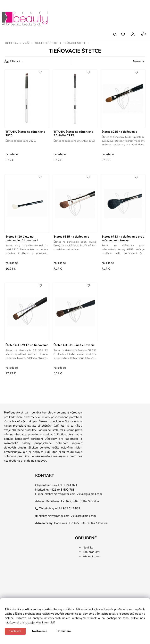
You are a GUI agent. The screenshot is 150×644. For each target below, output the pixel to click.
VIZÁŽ (26, 43)
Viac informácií (45, 622)
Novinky (88, 548)
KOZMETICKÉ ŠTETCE (46, 43)
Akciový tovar (92, 556)
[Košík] (143, 34)
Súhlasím (15, 631)
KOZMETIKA (11, 43)
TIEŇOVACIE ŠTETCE (74, 43)
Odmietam (64, 631)
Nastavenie (40, 631)
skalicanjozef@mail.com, (61, 494)
